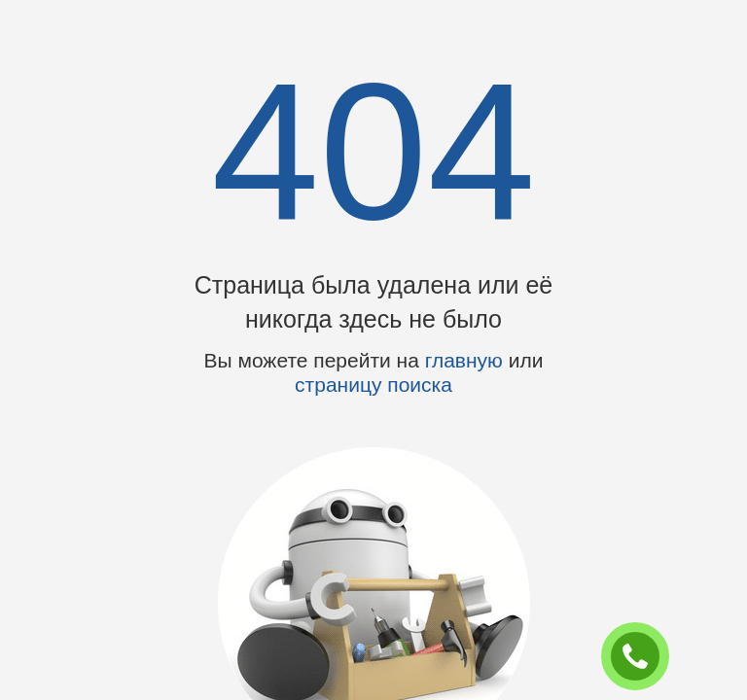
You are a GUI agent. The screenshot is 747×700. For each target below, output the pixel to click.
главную (464, 360)
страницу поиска (373, 385)
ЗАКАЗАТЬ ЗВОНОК (643, 657)
